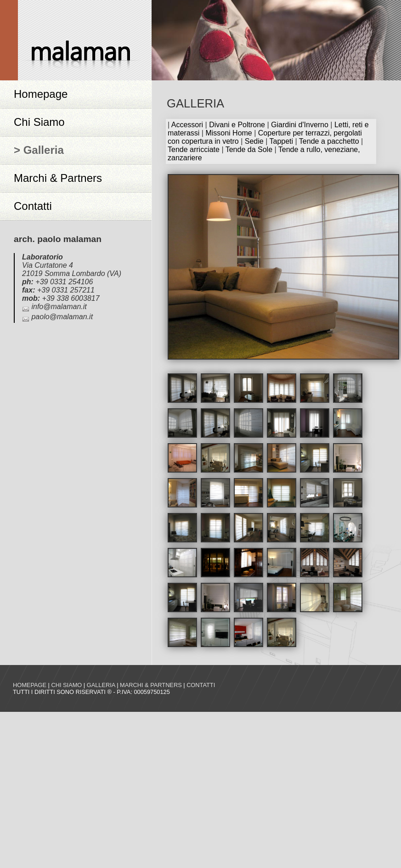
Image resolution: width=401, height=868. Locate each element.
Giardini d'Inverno (300, 125)
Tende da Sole (249, 149)
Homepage (41, 94)
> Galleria (39, 150)
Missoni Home (229, 133)
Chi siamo (66, 685)
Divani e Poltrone (237, 125)
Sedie (254, 141)
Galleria (101, 685)
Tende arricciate (194, 149)
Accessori (187, 125)
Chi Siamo (39, 122)
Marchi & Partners (58, 178)
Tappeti (281, 141)
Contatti (33, 206)
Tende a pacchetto (329, 141)
